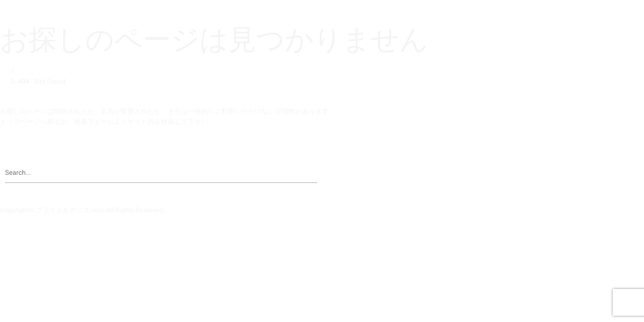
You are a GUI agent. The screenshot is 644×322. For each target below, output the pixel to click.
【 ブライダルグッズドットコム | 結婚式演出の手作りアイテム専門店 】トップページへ (137, 148)
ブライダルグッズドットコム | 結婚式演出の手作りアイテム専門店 (100, 5)
